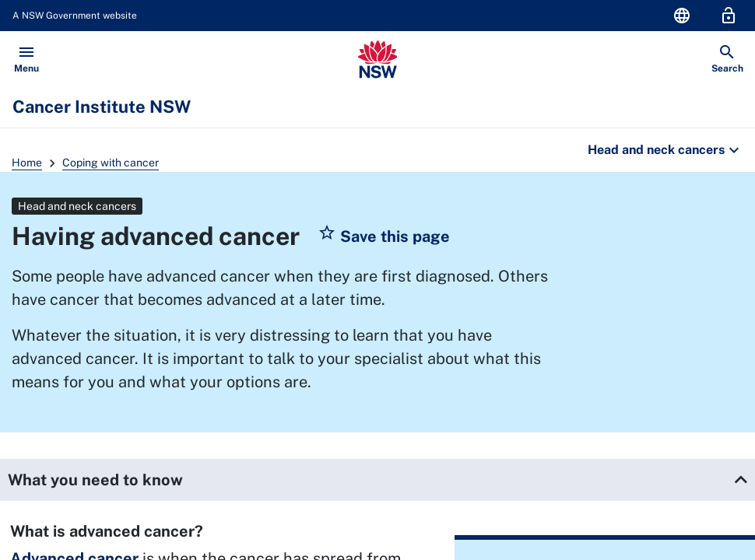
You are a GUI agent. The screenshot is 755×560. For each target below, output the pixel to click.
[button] (384, 236)
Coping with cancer (111, 163)
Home (27, 163)
